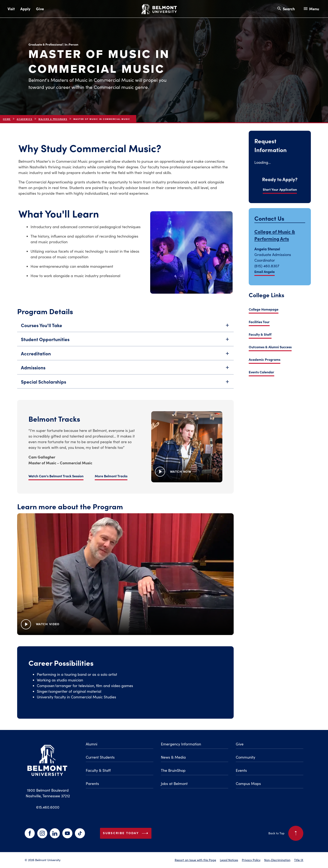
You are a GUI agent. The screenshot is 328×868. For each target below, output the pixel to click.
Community (245, 757)
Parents (92, 784)
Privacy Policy (251, 860)
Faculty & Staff (260, 334)
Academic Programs (265, 359)
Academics (25, 119)
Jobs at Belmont (174, 784)
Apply (25, 9)
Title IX (299, 860)
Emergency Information (181, 744)
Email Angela (265, 271)
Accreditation (125, 355)
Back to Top (286, 833)
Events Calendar (261, 372)
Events (241, 770)
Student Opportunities (125, 341)
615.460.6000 (48, 807)
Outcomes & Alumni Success (270, 347)
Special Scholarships (125, 384)
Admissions (125, 369)
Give (40, 9)
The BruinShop (173, 770)
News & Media (173, 757)
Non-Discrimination (277, 860)
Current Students (100, 757)
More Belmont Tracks (79, 478)
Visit (11, 9)
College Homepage (264, 309)
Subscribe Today (126, 833)
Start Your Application (280, 189)
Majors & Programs (53, 119)
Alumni (92, 744)
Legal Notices (229, 860)
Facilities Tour (259, 322)
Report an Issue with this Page (195, 860)
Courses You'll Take (125, 327)
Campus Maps (248, 784)
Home (7, 119)
